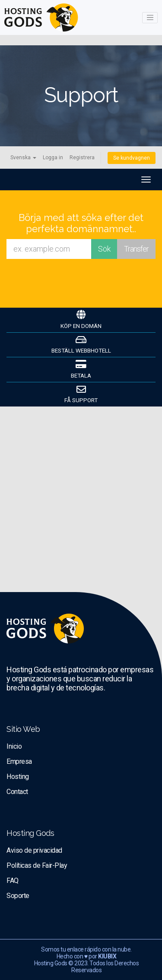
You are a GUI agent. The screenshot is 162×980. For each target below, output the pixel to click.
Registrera (82, 158)
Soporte (18, 896)
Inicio (14, 746)
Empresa (19, 761)
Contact (17, 792)
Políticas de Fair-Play (37, 865)
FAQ (13, 881)
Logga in (53, 158)
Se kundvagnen (132, 158)
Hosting (18, 777)
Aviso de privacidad (34, 850)
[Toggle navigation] (150, 18)
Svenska (23, 158)
